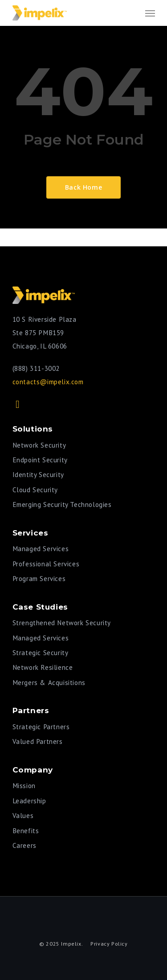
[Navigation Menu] (150, 13)
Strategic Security (41, 653)
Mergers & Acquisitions (49, 683)
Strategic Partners (41, 727)
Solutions (33, 429)
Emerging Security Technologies (62, 505)
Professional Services (46, 564)
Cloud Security (35, 490)
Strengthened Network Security (62, 623)
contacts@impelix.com (48, 382)
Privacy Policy (109, 944)
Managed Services (41, 549)
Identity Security (38, 475)
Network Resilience (43, 667)
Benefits (26, 831)
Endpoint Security (40, 460)
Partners (31, 710)
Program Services (39, 579)
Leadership (29, 801)
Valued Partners (38, 741)
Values (23, 816)
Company (33, 770)
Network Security (39, 445)
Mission (24, 786)
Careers (24, 845)
